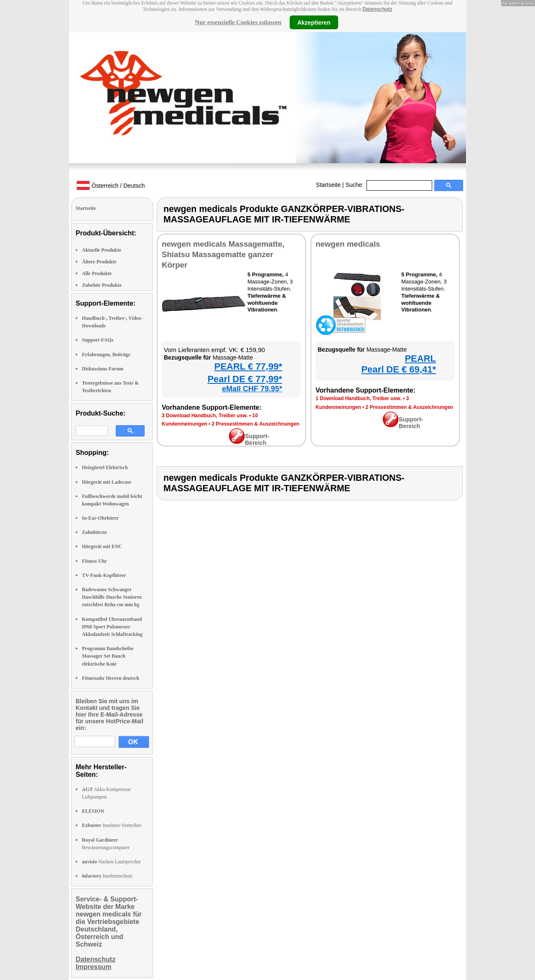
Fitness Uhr (94, 561)
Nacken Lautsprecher (111, 862)
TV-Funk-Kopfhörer (104, 575)
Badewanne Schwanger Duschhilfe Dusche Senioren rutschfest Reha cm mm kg (112, 597)
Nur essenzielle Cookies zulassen (238, 22)
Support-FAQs (98, 340)
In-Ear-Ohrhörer (100, 518)
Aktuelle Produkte (102, 250)
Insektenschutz (107, 876)
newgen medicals (348, 244)
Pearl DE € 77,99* (245, 379)
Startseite (328, 185)
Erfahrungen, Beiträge (106, 355)
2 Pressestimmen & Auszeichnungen (256, 424)
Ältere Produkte (99, 262)
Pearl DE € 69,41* (399, 369)
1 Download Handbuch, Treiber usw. (359, 398)
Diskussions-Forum (103, 369)
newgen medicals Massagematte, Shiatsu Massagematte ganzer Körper (223, 254)
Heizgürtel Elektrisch (105, 467)
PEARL (420, 359)
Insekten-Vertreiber (112, 825)
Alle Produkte (97, 273)
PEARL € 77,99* (248, 366)
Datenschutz (377, 9)
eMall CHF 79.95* (252, 389)
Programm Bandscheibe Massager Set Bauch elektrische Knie (108, 656)
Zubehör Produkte (102, 285)
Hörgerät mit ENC (102, 546)
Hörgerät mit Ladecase (107, 482)
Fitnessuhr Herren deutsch (111, 678)
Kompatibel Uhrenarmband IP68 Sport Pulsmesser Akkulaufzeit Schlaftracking (112, 627)
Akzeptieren (314, 22)
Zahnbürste (94, 532)
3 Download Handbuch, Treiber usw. (205, 416)
